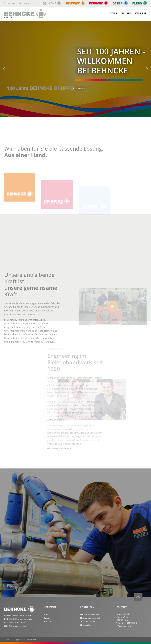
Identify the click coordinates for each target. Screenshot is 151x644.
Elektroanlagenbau (88, 625)
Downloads (26, 3)
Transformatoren (88, 621)
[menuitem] (12, 3)
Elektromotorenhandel (90, 618)
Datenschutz (33, 640)
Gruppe (126, 13)
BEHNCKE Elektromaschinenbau (18, 615)
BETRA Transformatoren (14, 622)
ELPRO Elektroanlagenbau (15, 626)
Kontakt (10, 3)
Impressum (20, 640)
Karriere (141, 13)
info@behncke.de (124, 626)
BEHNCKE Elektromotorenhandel (18, 619)
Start (114, 13)
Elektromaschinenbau (90, 614)
